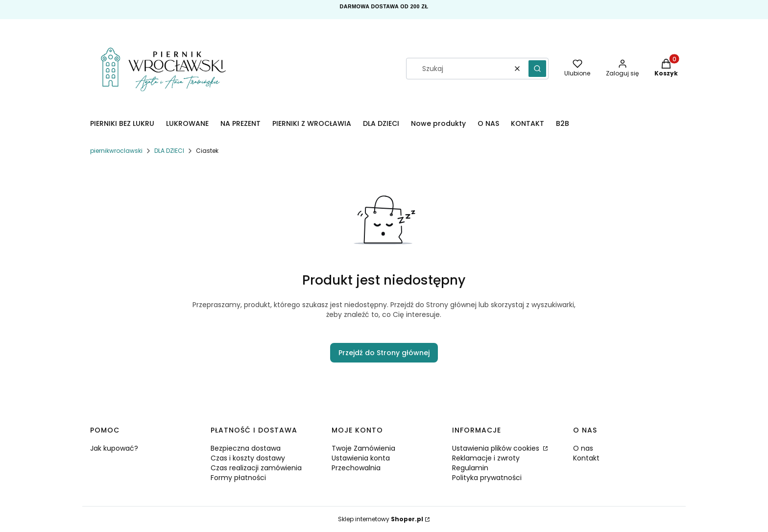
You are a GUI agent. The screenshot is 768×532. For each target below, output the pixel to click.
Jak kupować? (114, 448)
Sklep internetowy (381, 519)
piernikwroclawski (116, 151)
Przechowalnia (356, 468)
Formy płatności (238, 478)
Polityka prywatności (487, 478)
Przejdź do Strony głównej (384, 353)
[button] (537, 69)
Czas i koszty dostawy (248, 458)
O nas (583, 448)
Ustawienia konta (361, 458)
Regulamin (470, 468)
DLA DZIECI (169, 151)
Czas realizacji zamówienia (256, 468)
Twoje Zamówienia (363, 448)
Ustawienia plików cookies (497, 448)
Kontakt (586, 458)
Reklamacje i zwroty (486, 458)
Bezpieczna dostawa (246, 448)
